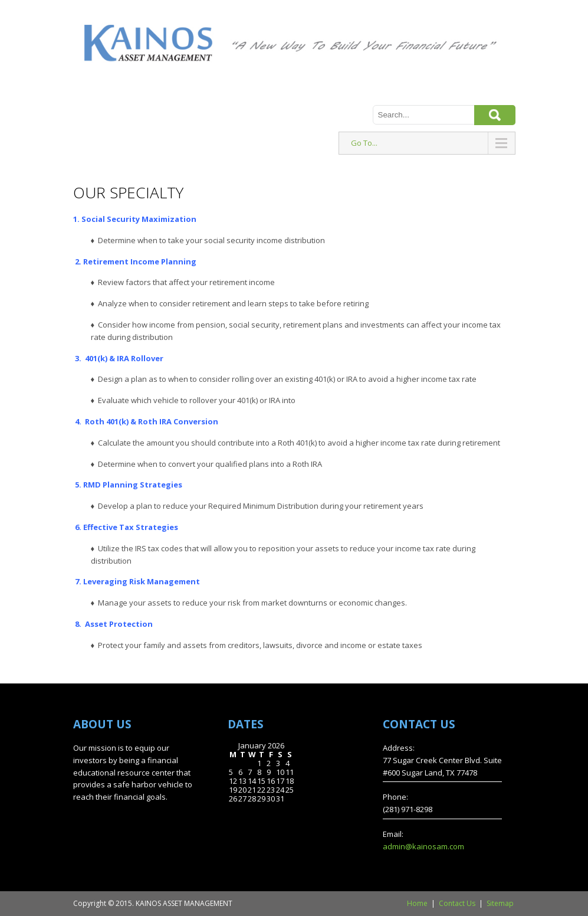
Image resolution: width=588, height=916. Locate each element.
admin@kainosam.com (423, 846)
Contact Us (457, 903)
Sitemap (500, 903)
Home (417, 903)
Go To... (364, 143)
